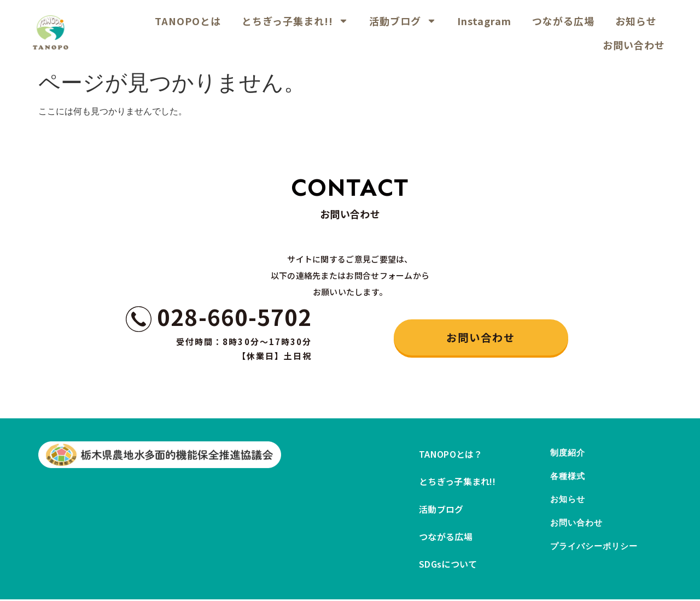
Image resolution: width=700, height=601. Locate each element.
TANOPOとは (188, 21)
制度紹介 (569, 455)
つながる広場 (563, 21)
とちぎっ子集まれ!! (295, 21)
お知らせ (636, 21)
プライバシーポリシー (597, 564)
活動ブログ (403, 21)
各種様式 (569, 482)
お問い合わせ (634, 45)
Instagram (484, 21)
